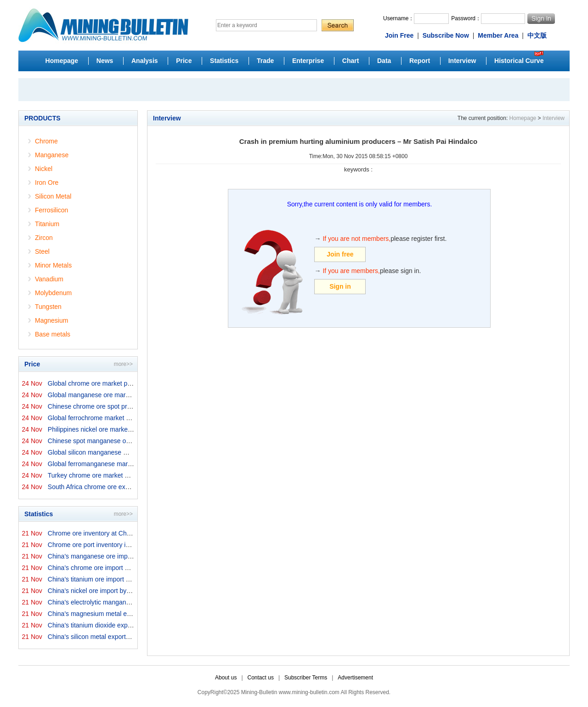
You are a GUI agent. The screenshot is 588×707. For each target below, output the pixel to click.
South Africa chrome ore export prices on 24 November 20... (133, 487)
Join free (340, 254)
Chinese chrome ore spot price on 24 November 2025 (124, 406)
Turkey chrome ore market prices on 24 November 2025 (127, 475)
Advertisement (355, 678)
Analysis (145, 61)
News (105, 61)
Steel (42, 251)
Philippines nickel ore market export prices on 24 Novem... (131, 429)
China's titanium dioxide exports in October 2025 (117, 625)
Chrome (46, 141)
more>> (123, 364)
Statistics (224, 61)
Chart (351, 61)
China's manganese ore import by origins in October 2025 (130, 556)
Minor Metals (53, 265)
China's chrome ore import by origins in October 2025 (124, 568)
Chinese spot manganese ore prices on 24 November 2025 (132, 441)
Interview (462, 61)
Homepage (62, 61)
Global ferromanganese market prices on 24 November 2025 (134, 464)
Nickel (44, 169)
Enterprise (308, 61)
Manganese (52, 155)
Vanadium (49, 279)
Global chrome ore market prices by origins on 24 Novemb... (134, 383)
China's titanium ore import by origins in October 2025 (124, 579)
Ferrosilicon (51, 210)
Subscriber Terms (306, 678)
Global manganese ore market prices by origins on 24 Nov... (133, 395)
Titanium (47, 224)
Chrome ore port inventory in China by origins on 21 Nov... (130, 545)
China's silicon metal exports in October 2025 (112, 637)
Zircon (44, 238)
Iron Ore (47, 182)
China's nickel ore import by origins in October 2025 (121, 591)
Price (184, 61)
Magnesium (51, 320)
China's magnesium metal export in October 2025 (118, 614)
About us (226, 678)
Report (420, 61)
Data (384, 61)
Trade (265, 61)
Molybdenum (53, 293)
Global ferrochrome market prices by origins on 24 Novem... (133, 418)
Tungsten (48, 307)
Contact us (261, 678)
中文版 (537, 35)
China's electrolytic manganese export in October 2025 (126, 602)
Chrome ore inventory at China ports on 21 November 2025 (132, 533)
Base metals (53, 334)
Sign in (340, 286)
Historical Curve (519, 61)
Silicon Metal (53, 196)
